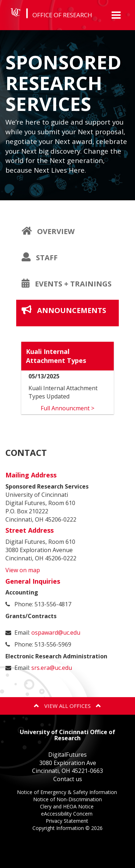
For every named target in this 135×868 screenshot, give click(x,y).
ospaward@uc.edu (56, 633)
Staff (52, 263)
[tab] (67, 232)
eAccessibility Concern (67, 814)
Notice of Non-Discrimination (67, 800)
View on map (23, 570)
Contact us (68, 779)
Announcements (70, 316)
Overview (60, 237)
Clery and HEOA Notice (67, 807)
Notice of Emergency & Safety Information (68, 793)
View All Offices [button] (67, 706)
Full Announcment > (67, 408)
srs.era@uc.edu (52, 668)
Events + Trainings (70, 289)
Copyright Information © (67, 828)
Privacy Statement (68, 822)
